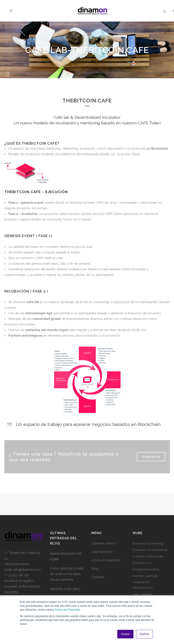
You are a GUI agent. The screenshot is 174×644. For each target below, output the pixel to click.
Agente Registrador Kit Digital (66, 556)
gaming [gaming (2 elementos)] (152, 576)
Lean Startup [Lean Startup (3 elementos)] (142, 594)
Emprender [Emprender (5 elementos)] (155, 556)
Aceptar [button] (125, 634)
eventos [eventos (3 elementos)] (139, 576)
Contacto (98, 577)
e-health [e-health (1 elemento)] (139, 556)
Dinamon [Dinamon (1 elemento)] (140, 550)
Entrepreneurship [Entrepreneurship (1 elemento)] (146, 569)
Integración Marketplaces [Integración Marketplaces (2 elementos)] (143, 585)
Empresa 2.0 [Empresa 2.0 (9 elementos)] (142, 563)
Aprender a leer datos (65, 589)
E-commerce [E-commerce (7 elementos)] (158, 550)
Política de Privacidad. (68, 610)
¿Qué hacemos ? (103, 552)
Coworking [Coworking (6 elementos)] (156, 543)
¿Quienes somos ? (104, 543)
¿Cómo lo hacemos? (106, 560)
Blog (95, 569)
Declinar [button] (144, 634)
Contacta (151, 457)
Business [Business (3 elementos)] (139, 543)
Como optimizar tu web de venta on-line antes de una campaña (67, 574)
